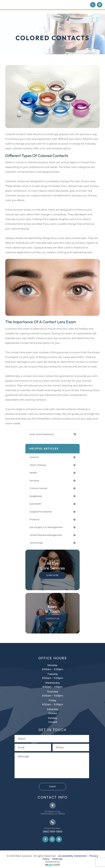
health (33, 473)
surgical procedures (41, 512)
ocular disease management (46, 535)
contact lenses (38, 488)
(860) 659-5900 (52, 832)
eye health (35, 504)
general (34, 457)
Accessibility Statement (73, 856)
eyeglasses (36, 496)
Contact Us (52, 619)
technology (36, 543)
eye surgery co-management (46, 527)
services (34, 481)
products (35, 520)
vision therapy (38, 465)
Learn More (52, 575)
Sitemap (57, 859)
